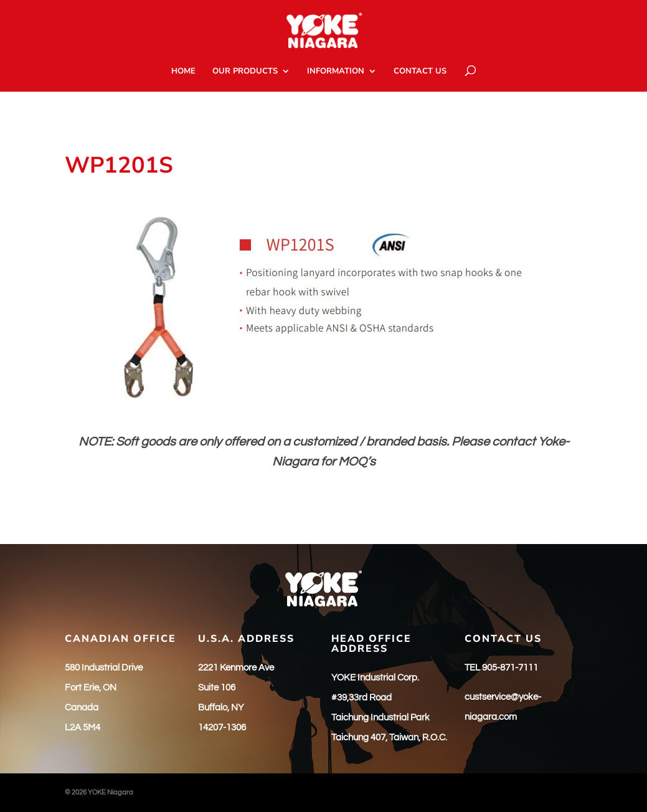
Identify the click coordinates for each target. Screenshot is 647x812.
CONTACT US (420, 72)
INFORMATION (336, 72)
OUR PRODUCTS (245, 72)
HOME (183, 72)
